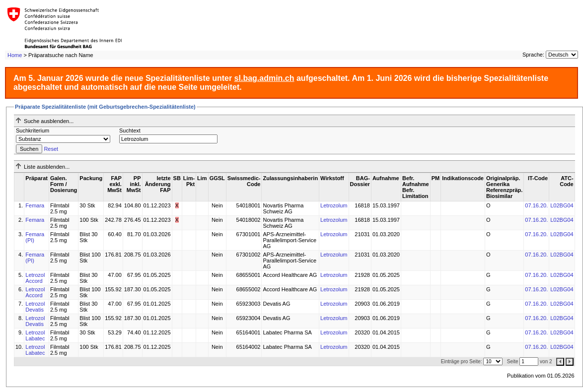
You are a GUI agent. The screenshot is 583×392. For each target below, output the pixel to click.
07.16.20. (536, 205)
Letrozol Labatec (35, 335)
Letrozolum (334, 205)
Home (15, 55)
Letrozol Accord (35, 278)
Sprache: (533, 55)
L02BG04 (562, 205)
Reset (51, 149)
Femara (35, 205)
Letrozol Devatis (35, 307)
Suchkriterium (33, 131)
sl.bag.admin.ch (264, 78)
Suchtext (130, 131)
